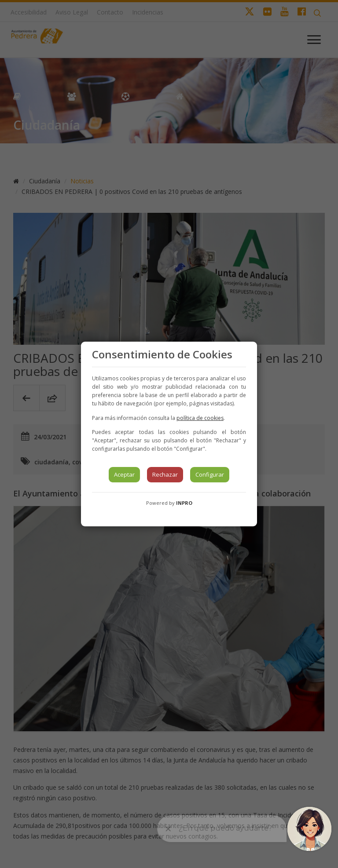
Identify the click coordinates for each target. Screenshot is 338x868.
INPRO (184, 503)
